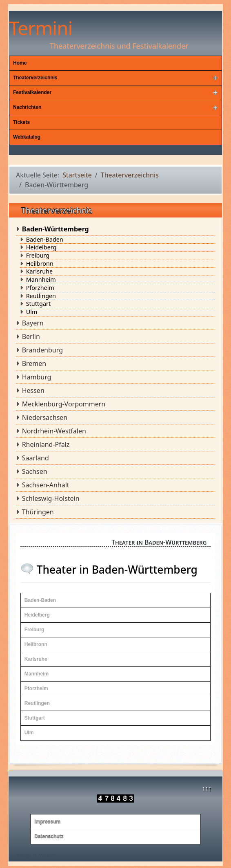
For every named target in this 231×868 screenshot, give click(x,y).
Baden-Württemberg (56, 229)
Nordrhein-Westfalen (54, 431)
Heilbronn (40, 264)
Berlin (31, 336)
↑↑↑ (207, 788)
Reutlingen (41, 296)
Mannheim (41, 280)
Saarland (36, 458)
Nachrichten (27, 107)
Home (20, 63)
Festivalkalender (32, 92)
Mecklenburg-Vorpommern (64, 404)
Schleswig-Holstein (51, 498)
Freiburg (38, 256)
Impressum (47, 821)
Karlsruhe (39, 271)
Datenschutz (49, 836)
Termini (41, 28)
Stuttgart (38, 304)
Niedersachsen (45, 417)
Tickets (21, 122)
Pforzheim (40, 288)
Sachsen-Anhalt (46, 485)
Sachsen (35, 471)
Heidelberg (41, 247)
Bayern (33, 323)
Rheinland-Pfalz (46, 444)
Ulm (32, 312)
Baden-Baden (45, 240)
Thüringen (38, 512)
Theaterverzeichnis (35, 78)
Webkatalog (27, 137)
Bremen (34, 363)
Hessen (33, 390)
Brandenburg (42, 350)
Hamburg (37, 377)
